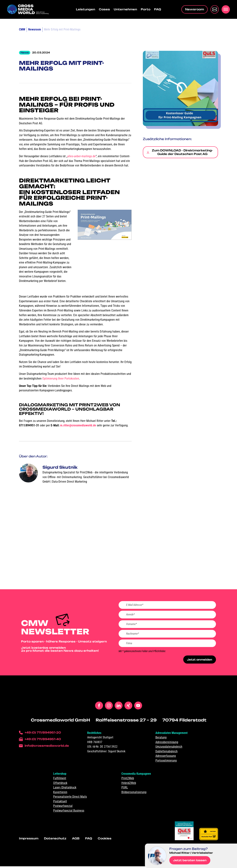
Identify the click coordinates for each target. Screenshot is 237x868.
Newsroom (35, 29)
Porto (146, 9)
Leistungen (86, 9)
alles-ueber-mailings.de (81, 156)
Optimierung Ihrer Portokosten (61, 379)
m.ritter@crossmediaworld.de (78, 425)
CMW (22, 29)
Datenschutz (55, 840)
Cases (104, 9)
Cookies (105, 840)
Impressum (29, 840)
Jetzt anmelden (199, 661)
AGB (76, 840)
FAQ (158, 9)
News (25, 52)
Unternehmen (125, 9)
